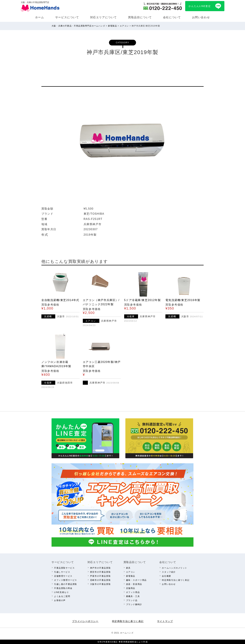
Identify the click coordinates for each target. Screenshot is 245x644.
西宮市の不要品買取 (100, 572)
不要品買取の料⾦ (63, 588)
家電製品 (131, 576)
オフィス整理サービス (66, 580)
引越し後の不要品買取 (66, 584)
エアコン (131, 572)
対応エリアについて (104, 17)
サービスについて (67, 17)
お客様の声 (60, 600)
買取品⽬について (140, 17)
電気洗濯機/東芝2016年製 (183, 300)
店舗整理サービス (63, 576)
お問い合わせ (201, 17)
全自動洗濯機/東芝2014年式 (60, 300)
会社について (172, 17)
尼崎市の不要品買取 (100, 580)
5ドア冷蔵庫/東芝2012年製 (143, 300)
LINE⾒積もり (61, 592)
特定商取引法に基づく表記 (176, 580)
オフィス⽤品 (133, 592)
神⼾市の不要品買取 (100, 568)
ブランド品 (132, 600)
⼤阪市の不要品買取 (100, 584)
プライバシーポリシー (85, 621)
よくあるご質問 (62, 596)
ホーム (40, 17)
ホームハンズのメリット (175, 568)
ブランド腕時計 (134, 604)
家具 (128, 568)
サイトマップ (165, 621)
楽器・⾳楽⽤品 (134, 584)
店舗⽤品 (131, 588)
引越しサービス (62, 572)
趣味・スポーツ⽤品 (136, 580)
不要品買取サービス (64, 568)
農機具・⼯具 (133, 596)
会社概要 (166, 576)
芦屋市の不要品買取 (100, 576)
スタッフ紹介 (169, 572)
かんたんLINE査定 (200, 6)
